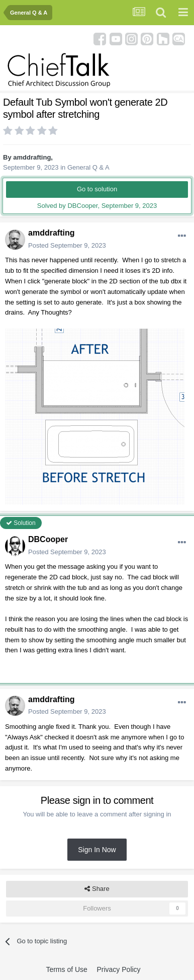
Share (97, 889)
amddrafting (32, 157)
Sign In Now (97, 850)
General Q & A (88, 167)
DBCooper (48, 539)
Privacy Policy (118, 969)
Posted (67, 245)
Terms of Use (66, 969)
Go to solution (97, 189)
